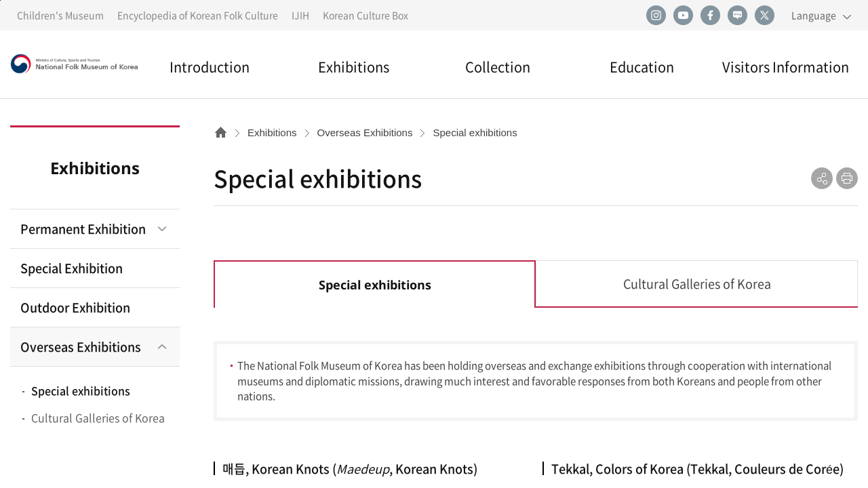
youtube (683, 16)
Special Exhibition (72, 268)
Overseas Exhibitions (81, 347)
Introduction (210, 67)
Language (814, 15)
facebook (710, 16)
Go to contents (0, 0)
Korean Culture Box (366, 15)
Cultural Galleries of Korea (98, 418)
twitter (764, 16)
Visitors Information (786, 67)
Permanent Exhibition (83, 229)
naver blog (737, 16)
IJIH (300, 15)
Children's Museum (60, 15)
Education (642, 67)
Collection (498, 67)
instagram (656, 16)
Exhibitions (354, 67)
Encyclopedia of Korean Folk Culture (198, 15)
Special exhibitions (81, 390)
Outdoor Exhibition (75, 307)
